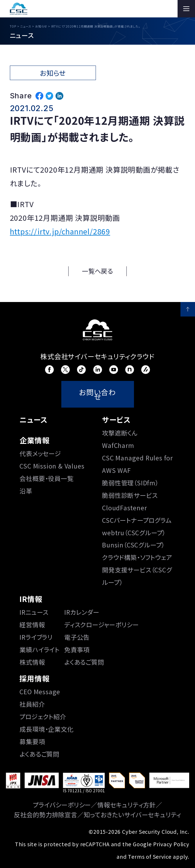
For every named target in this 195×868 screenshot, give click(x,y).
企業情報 (34, 440)
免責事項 (77, 649)
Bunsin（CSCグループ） (133, 545)
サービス (116, 419)
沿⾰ (26, 491)
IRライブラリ (36, 637)
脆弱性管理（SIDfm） (130, 483)
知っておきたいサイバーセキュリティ (133, 814)
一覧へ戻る (98, 271)
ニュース (33, 419)
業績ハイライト (40, 649)
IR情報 (31, 599)
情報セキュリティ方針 (127, 805)
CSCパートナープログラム (137, 520)
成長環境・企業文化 (46, 729)
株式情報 (32, 662)
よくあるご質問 (84, 662)
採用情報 (34, 678)
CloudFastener (124, 508)
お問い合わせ (98, 394)
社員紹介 (32, 704)
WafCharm (118, 445)
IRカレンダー (82, 612)
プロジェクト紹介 (43, 716)
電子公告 (77, 637)
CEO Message (40, 691)
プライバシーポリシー (62, 805)
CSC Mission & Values (52, 466)
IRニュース (34, 612)
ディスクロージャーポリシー (101, 624)
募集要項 (32, 741)
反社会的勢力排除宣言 (46, 814)
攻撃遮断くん (120, 433)
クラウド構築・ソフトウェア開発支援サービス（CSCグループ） (137, 570)
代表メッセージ (40, 453)
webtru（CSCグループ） (134, 532)
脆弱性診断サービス (130, 495)
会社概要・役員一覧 (46, 478)
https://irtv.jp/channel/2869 (60, 231)
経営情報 (32, 624)
